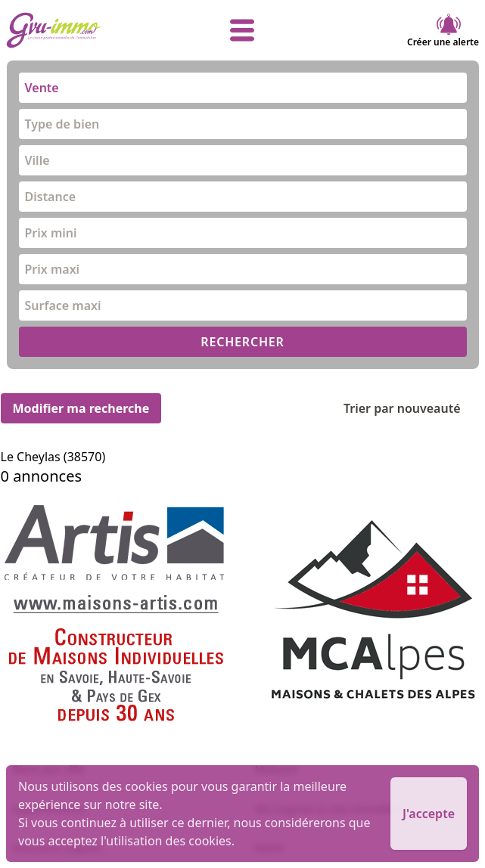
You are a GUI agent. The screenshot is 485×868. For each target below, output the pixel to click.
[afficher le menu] (242, 30)
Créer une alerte (443, 30)
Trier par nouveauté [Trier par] (414, 408)
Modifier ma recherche (81, 408)
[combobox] (243, 88)
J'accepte (429, 814)
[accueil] (85, 30)
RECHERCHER (242, 342)
